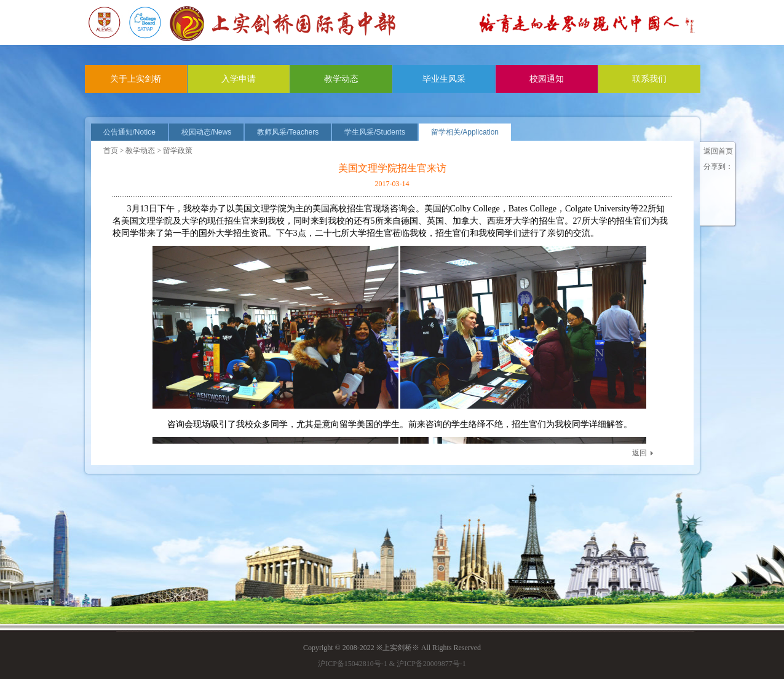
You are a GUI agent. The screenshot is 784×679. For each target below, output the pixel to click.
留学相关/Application (465, 132)
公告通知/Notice (129, 132)
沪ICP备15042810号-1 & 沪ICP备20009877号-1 (392, 664)
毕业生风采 (444, 79)
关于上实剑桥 (136, 79)
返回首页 (718, 151)
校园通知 (547, 79)
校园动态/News (206, 132)
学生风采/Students (375, 132)
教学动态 (341, 79)
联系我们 (649, 79)
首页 (111, 151)
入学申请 (239, 79)
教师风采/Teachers (288, 132)
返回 (639, 453)
